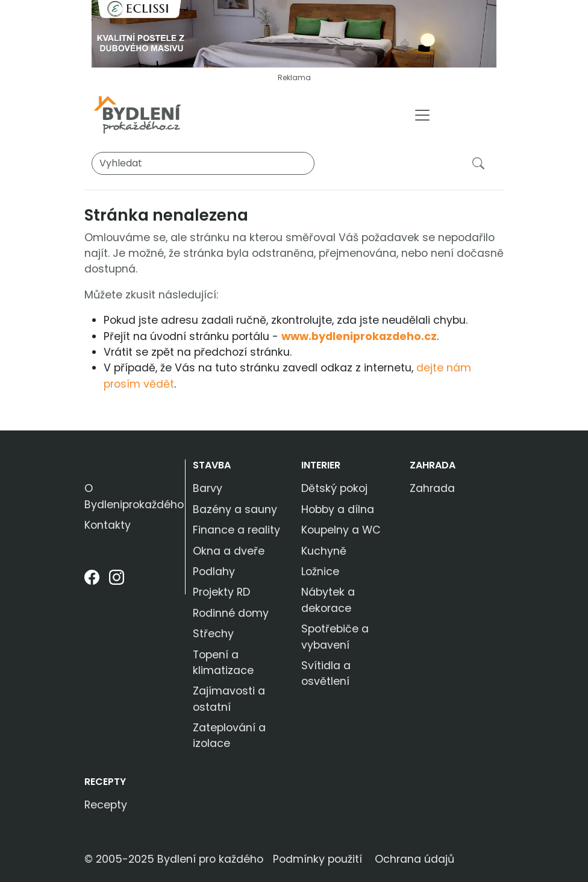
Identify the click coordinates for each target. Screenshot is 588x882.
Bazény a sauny (235, 509)
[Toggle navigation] (422, 115)
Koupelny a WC (341, 530)
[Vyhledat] (203, 163)
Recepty (105, 782)
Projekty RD (221, 592)
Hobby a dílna (338, 509)
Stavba (212, 465)
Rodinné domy (231, 613)
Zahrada (433, 465)
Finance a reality (236, 530)
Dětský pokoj (334, 488)
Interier (321, 465)
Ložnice (320, 572)
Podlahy (214, 572)
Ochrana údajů (414, 859)
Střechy (213, 634)
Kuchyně (324, 551)
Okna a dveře (229, 551)
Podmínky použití (317, 859)
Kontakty (108, 525)
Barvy (208, 488)
